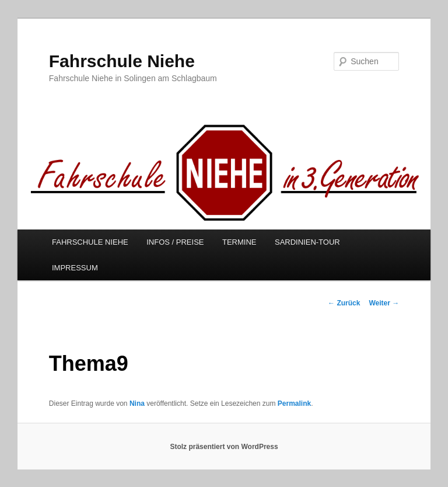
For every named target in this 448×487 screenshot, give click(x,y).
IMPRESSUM (75, 268)
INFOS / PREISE (175, 242)
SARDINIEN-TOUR (307, 242)
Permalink (294, 403)
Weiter (384, 303)
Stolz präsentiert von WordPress (224, 447)
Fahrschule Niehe (122, 61)
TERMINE (239, 242)
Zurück (344, 303)
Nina (137, 403)
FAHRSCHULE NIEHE (90, 242)
